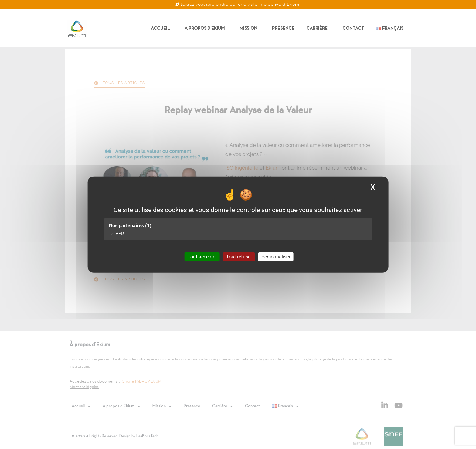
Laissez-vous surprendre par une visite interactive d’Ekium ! (241, 4)
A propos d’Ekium (206, 29)
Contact (353, 29)
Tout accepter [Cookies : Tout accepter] (202, 257)
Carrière (318, 29)
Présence (283, 29)
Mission (250, 29)
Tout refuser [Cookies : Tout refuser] (239, 257)
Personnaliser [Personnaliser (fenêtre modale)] (276, 257)
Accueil (162, 29)
